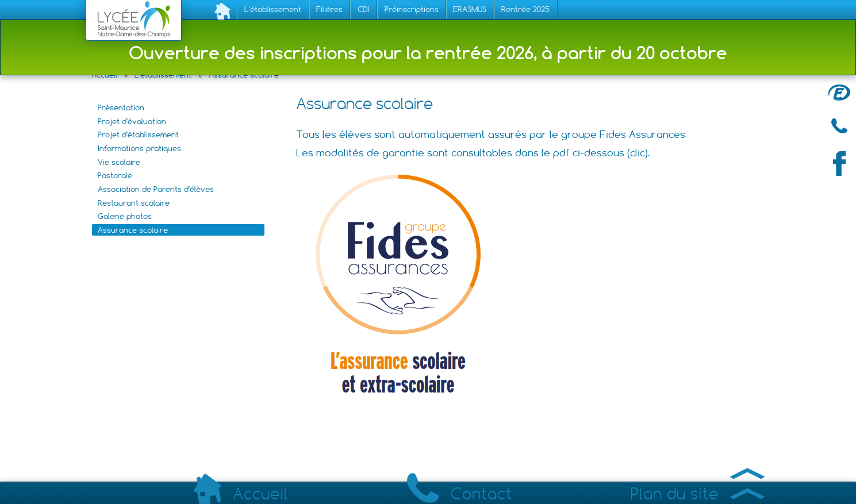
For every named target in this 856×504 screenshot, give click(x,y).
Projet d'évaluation (132, 121)
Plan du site (698, 494)
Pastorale (115, 175)
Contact (460, 494)
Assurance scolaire (133, 230)
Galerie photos (125, 216)
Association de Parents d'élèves (156, 189)
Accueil (241, 494)
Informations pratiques (139, 148)
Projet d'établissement (138, 134)
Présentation (121, 107)
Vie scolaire (119, 162)
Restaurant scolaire (134, 203)
